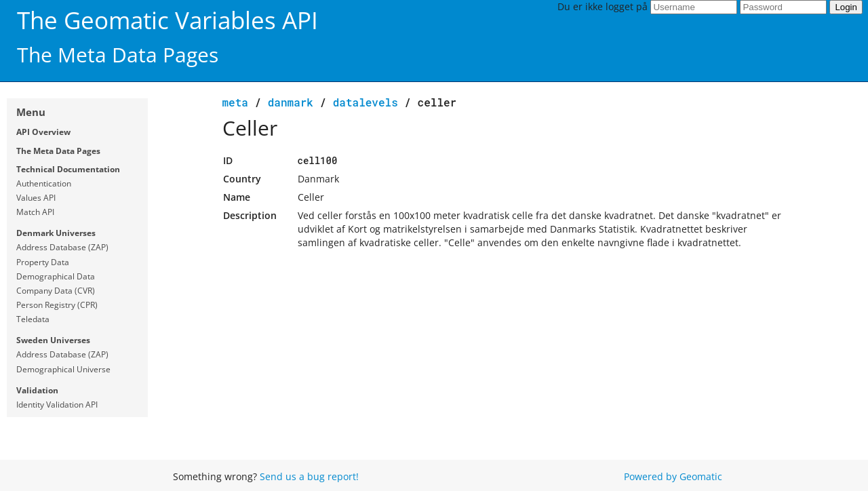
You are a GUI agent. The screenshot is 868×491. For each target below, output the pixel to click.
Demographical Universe (63, 369)
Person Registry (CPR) (57, 305)
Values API (36, 198)
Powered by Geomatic (673, 476)
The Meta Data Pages (58, 151)
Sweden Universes (53, 340)
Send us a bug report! (309, 476)
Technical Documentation (68, 169)
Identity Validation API (57, 405)
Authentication (44, 183)
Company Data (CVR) (56, 291)
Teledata (33, 319)
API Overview (43, 132)
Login (846, 7)
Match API (35, 212)
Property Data (43, 262)
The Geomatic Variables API (167, 20)
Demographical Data (56, 276)
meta (235, 102)
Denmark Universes (56, 233)
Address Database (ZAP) (62, 247)
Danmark (291, 102)
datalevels (366, 102)
